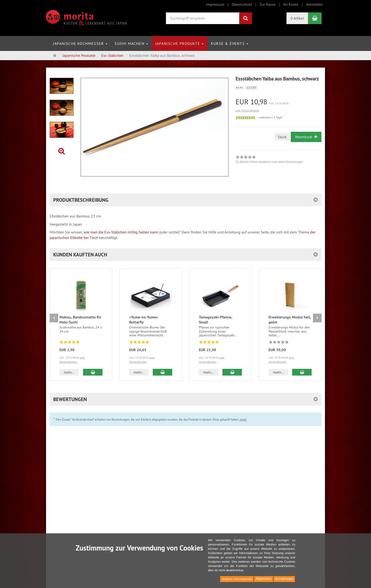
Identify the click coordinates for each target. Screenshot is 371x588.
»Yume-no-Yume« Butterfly (144, 320)
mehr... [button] (69, 372)
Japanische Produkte (179, 43)
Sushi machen (131, 43)
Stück (282, 137)
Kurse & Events (230, 43)
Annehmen (284, 579)
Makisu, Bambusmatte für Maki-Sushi (80, 320)
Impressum (215, 4)
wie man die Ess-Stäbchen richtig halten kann (121, 232)
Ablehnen (264, 579)
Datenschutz (242, 4)
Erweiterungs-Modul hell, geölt (290, 320)
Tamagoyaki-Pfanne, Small (215, 320)
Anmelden (314, 4)
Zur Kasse (268, 4)
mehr (243, 419)
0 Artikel (297, 18)
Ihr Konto (291, 4)
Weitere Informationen (237, 579)
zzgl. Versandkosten (247, 110)
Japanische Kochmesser (80, 43)
